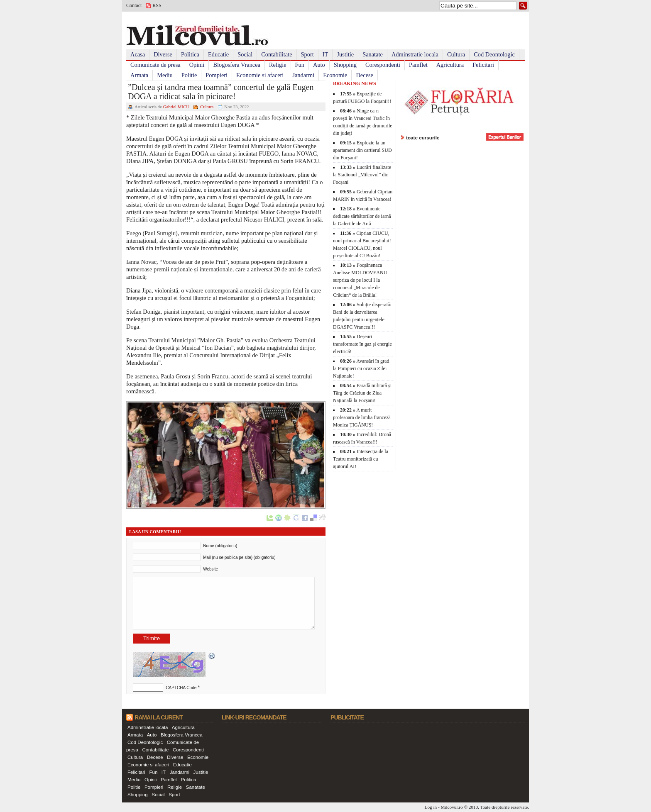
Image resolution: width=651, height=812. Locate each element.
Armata (139, 75)
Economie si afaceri (260, 75)
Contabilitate (277, 54)
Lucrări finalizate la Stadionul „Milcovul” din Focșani (362, 175)
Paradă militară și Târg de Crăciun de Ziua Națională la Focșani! (362, 393)
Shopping (345, 65)
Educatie (218, 54)
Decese (365, 75)
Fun (300, 65)
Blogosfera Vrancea (237, 65)
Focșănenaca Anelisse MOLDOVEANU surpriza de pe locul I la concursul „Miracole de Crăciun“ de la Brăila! (360, 280)
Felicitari (483, 65)
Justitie (345, 54)
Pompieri (217, 75)
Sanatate (373, 54)
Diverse (163, 54)
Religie (278, 65)
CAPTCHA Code (181, 688)
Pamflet (418, 65)
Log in (431, 807)
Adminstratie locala (415, 54)
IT (325, 54)
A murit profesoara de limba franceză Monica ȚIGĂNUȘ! (362, 417)
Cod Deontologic (494, 54)
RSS (157, 5)
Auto (319, 65)
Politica (190, 54)
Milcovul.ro (452, 807)
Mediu (165, 75)
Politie (189, 75)
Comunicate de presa (155, 65)
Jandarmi (303, 75)
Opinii (197, 65)
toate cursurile (423, 138)
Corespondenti (383, 65)
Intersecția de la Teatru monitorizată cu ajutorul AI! (361, 459)
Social (245, 54)
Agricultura (450, 65)
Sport (307, 54)
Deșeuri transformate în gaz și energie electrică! (362, 344)
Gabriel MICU (176, 107)
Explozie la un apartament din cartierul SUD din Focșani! (362, 150)
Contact (134, 5)
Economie (335, 75)
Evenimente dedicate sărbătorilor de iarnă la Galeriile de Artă (362, 216)
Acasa (138, 54)
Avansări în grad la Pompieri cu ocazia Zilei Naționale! (361, 368)
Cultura (456, 54)
